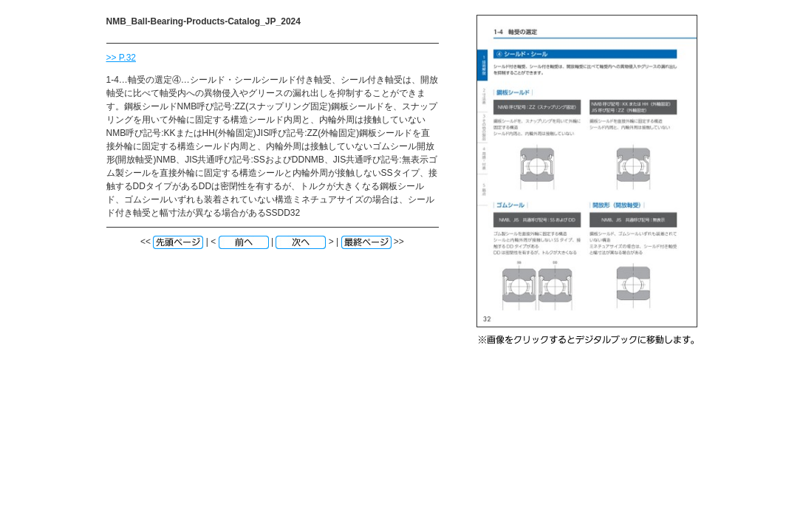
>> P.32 (122, 58)
